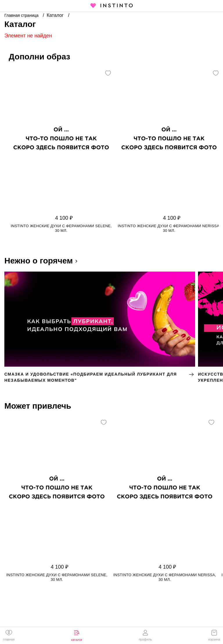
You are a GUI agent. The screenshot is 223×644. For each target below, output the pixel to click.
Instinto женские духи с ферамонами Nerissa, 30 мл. (169, 228)
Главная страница (22, 15)
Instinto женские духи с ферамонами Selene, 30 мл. (61, 228)
